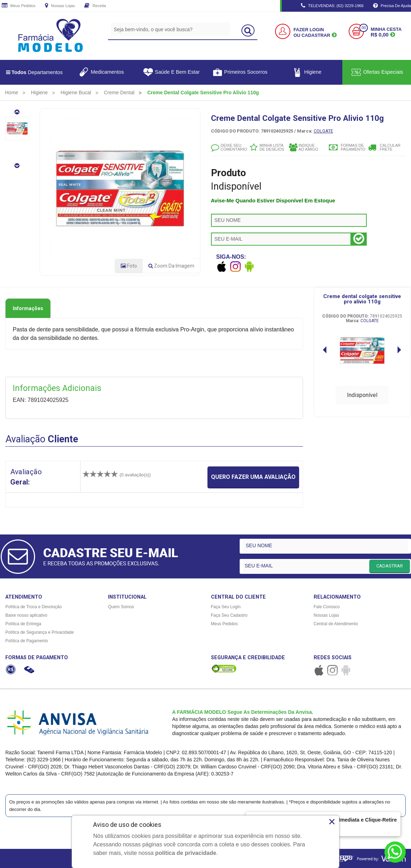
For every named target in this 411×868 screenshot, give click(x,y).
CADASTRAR (390, 566)
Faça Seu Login (226, 607)
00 (364, 28)
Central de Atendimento (336, 624)
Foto (129, 266)
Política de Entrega (23, 624)
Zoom (171, 266)
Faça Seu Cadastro (229, 615)
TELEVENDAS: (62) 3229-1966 (332, 6)
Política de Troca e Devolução (33, 607)
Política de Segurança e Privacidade (39, 632)
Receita (95, 6)
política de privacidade (186, 853)
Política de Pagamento (27, 641)
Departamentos (35, 72)
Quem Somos (121, 607)
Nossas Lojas (60, 6)
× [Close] (332, 822)
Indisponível (362, 395)
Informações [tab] (28, 308)
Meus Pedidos (19, 6)
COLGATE (323, 131)
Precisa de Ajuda (392, 6)
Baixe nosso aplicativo (26, 615)
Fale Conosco (327, 607)
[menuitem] (12, 93)
